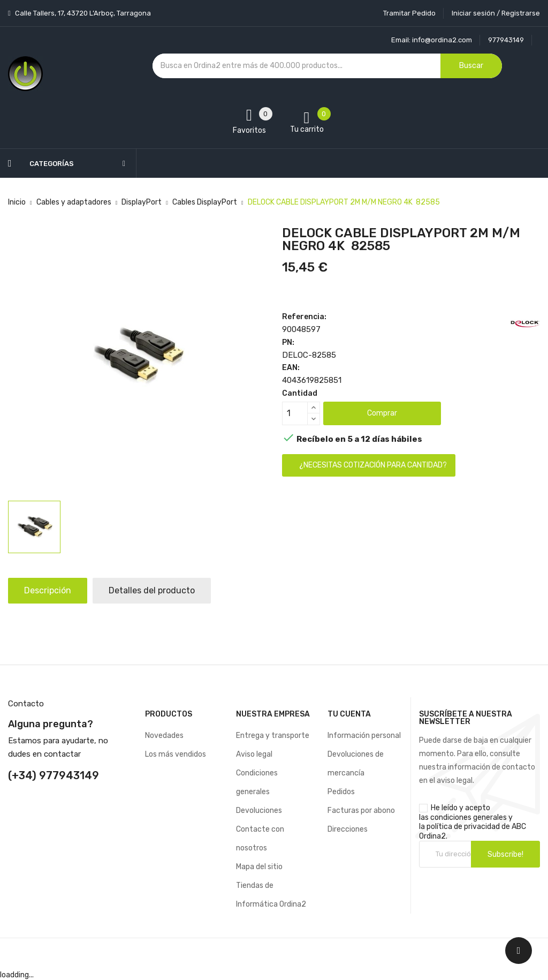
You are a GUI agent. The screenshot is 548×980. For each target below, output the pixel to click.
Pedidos (341, 792)
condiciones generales (469, 817)
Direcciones (348, 829)
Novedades (164, 736)
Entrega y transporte (273, 736)
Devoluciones (259, 811)
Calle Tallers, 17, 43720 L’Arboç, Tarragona (82, 13)
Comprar (382, 413)
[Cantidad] (295, 413)
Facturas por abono (361, 811)
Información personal (364, 736)
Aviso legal (254, 754)
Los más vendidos (176, 754)
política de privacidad (463, 827)
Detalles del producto (152, 590)
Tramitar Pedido (409, 13)
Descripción (48, 590)
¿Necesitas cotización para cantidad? (373, 465)
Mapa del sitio (259, 867)
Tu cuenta (349, 714)
